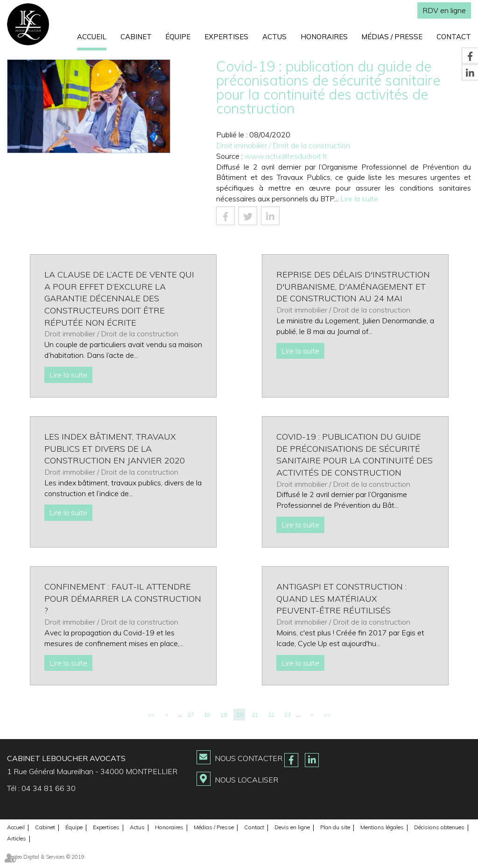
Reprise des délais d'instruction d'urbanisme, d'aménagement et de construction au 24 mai (353, 286)
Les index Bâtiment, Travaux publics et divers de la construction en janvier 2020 (115, 448)
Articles (17, 838)
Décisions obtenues (439, 827)
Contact (454, 37)
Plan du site (335, 827)
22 (271, 715)
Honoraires (324, 37)
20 (240, 715)
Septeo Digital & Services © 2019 (46, 857)
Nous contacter (249, 758)
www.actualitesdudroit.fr (286, 156)
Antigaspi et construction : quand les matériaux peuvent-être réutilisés (341, 598)
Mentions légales (382, 827)
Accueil (92, 37)
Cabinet (136, 37)
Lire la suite (359, 199)
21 (255, 715)
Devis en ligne (292, 827)
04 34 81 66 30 (49, 788)
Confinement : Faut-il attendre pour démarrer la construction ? (123, 598)
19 (224, 715)
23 (288, 715)
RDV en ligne (444, 10)
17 (191, 715)
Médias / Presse (392, 37)
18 (207, 715)
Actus (274, 37)
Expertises (226, 37)
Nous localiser (246, 780)
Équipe (178, 37)
